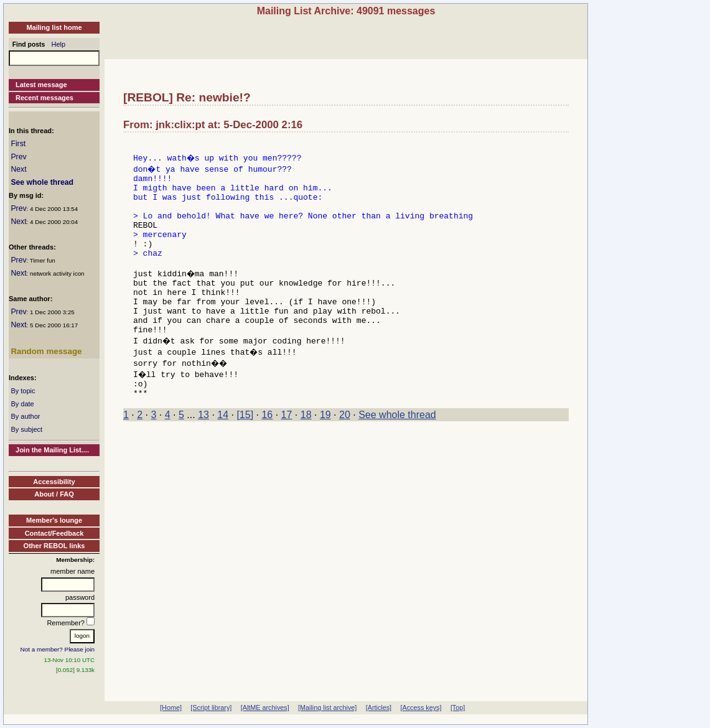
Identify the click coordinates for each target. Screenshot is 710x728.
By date (22, 404)
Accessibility (54, 482)
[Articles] (379, 707)
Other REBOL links (54, 546)
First (18, 144)
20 (345, 450)
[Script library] (211, 707)
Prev (18, 157)
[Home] (171, 707)
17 (287, 450)
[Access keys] (421, 707)
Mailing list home (54, 27)
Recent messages (44, 98)
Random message (46, 351)
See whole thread (42, 182)
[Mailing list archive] (327, 707)
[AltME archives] (265, 707)
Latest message (41, 85)
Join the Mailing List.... (52, 450)
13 (203, 450)
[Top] (458, 707)
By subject (26, 429)
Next (18, 169)
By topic (23, 391)
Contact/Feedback (54, 533)
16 (267, 450)
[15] (245, 450)
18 (306, 450)
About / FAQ (54, 494)
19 (325, 450)
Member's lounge (54, 520)
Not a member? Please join (58, 649)
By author (25, 416)
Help (59, 44)
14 (223, 450)
